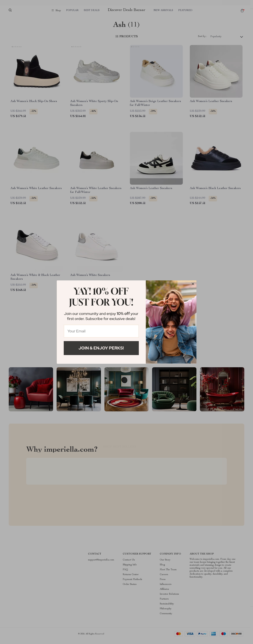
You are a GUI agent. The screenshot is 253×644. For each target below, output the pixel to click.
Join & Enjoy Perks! (101, 348)
